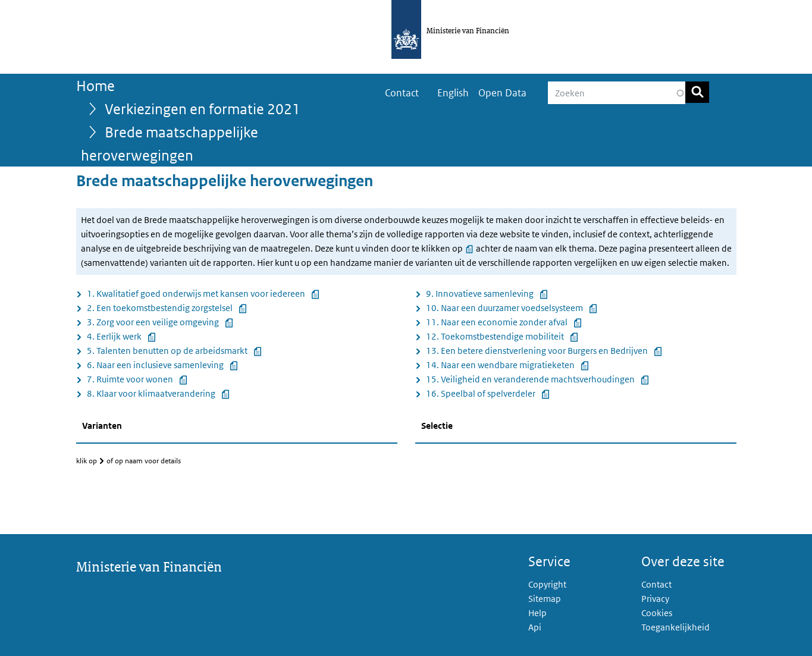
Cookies (657, 613)
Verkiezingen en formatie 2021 (203, 109)
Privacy (655, 599)
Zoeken (697, 92)
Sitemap (545, 599)
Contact (402, 93)
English (453, 93)
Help (537, 613)
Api (535, 627)
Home (95, 85)
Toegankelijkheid (675, 627)
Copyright (547, 584)
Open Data (502, 93)
